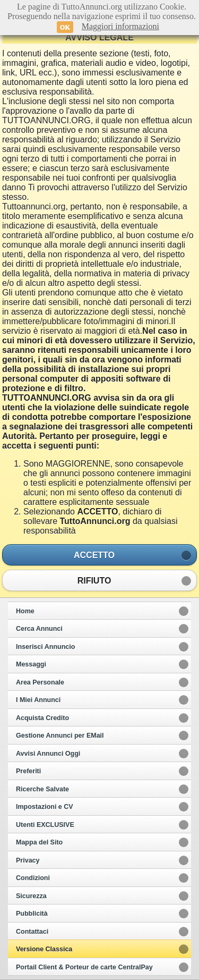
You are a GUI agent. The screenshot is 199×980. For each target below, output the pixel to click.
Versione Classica (44, 949)
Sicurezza (31, 896)
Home (25, 611)
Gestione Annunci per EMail (60, 736)
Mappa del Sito (39, 842)
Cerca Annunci (39, 629)
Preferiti (28, 771)
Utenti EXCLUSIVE (45, 825)
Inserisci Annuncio (45, 647)
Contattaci (32, 932)
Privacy (28, 860)
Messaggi (31, 664)
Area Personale (40, 682)
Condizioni (33, 878)
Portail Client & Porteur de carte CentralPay (84, 967)
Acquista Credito (42, 718)
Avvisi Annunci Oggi (48, 754)
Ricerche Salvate (42, 789)
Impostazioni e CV (45, 807)
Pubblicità (32, 914)
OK (65, 27)
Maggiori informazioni (120, 26)
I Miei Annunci (38, 700)
